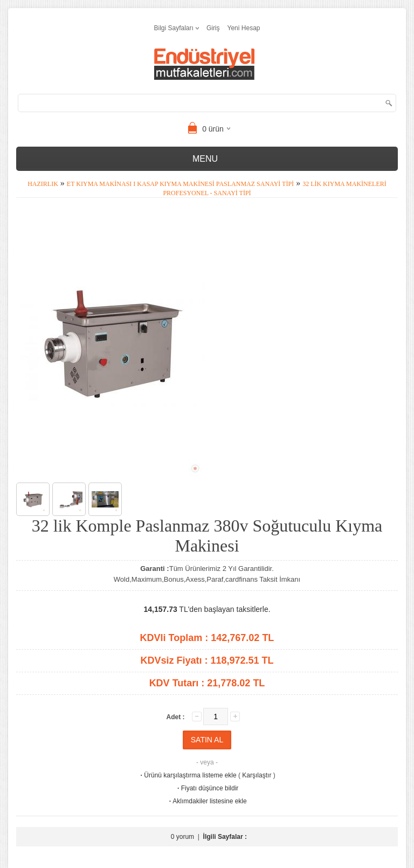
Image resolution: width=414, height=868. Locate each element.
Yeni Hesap (244, 28)
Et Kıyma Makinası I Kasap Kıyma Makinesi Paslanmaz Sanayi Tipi (180, 184)
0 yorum (182, 837)
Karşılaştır (257, 775)
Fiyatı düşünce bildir (207, 788)
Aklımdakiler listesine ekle (207, 801)
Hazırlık (43, 184)
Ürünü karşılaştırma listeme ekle (187, 775)
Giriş (213, 28)
